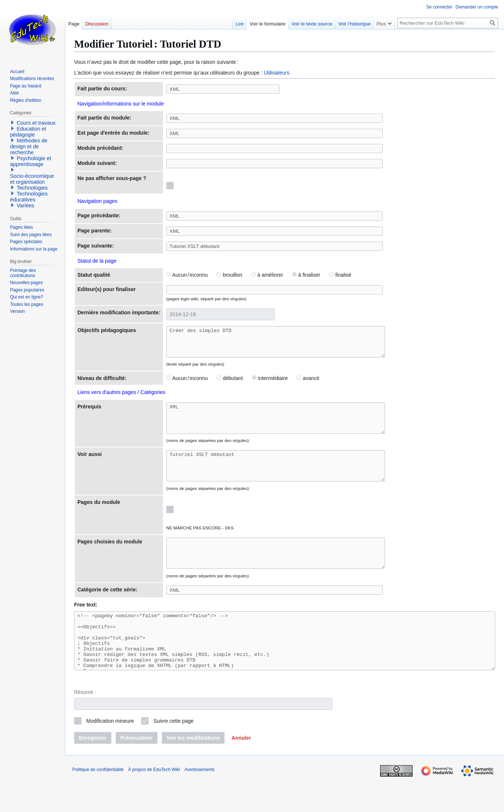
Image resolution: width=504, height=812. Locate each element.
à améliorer (267, 275)
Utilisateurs (276, 73)
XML (289, 426)
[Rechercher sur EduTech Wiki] (448, 23)
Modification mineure (110, 754)
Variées (25, 205)
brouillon (229, 275)
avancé (308, 384)
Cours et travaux (36, 123)
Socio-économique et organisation (32, 179)
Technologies (32, 188)
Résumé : (85, 725)
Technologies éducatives (29, 197)
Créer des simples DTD (289, 345)
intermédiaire (270, 384)
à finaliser (306, 275)
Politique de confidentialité (98, 803)
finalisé (340, 275)
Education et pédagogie (28, 132)
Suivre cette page (173, 754)
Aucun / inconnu (187, 275)
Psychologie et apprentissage (31, 161)
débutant (230, 384)
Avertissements (199, 803)
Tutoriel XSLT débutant (289, 480)
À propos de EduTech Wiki (154, 803)
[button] (241, 771)
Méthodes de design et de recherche (29, 146)
